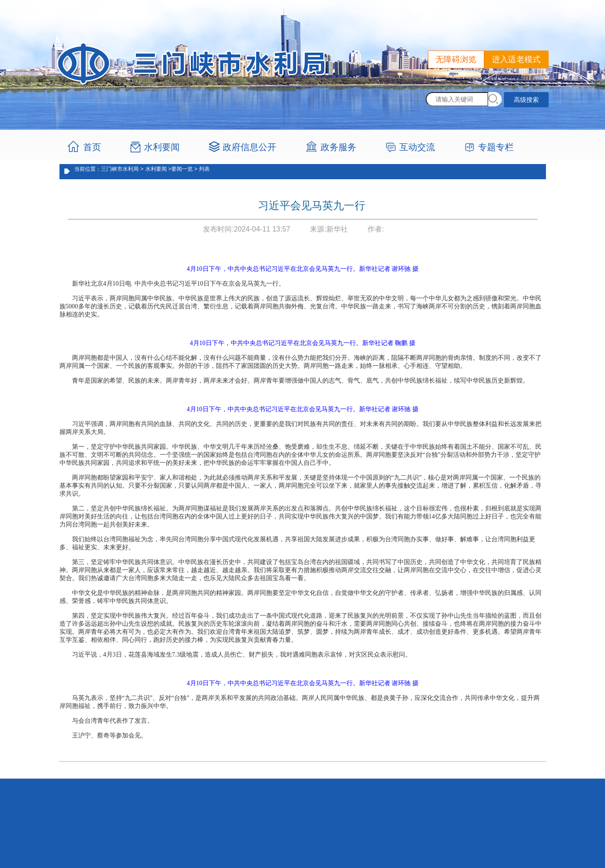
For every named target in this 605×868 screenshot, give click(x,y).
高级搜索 (526, 100)
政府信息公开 (250, 147)
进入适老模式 (516, 59)
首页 (92, 147)
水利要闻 (162, 147)
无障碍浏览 (456, 59)
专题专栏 (496, 147)
